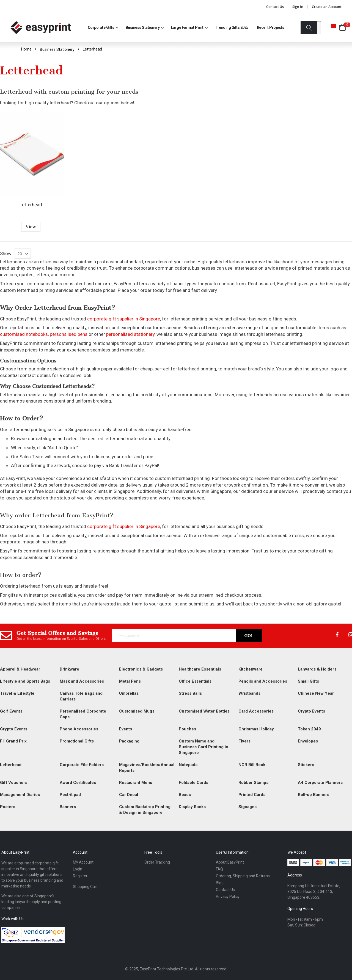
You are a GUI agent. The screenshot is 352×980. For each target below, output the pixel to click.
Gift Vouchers (14, 783)
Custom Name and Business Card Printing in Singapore (204, 747)
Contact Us (275, 7)
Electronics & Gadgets (141, 669)
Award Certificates (78, 783)
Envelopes (308, 741)
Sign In (298, 7)
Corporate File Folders (82, 765)
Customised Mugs (137, 711)
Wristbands (249, 693)
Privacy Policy (228, 897)
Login (78, 869)
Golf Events (11, 711)
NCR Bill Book (252, 765)
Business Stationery (57, 49)
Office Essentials (195, 681)
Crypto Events (311, 711)
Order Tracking (157, 862)
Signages (248, 807)
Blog (220, 883)
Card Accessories (256, 711)
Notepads (188, 765)
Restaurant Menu (136, 783)
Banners (68, 807)
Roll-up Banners (313, 795)
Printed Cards (252, 795)
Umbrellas (129, 693)
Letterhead (31, 205)
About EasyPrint (230, 862)
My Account (83, 862)
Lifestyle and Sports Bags (25, 681)
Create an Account (327, 7)
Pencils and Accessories (263, 681)
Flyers (244, 741)
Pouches (187, 729)
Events (126, 729)
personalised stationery (130, 334)
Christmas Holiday (256, 729)
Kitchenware (251, 669)
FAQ (219, 869)
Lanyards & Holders (317, 669)
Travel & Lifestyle (17, 693)
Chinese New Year (316, 693)
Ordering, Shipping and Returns (243, 876)
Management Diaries (20, 795)
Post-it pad (70, 795)
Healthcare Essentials (200, 669)
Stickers (306, 765)
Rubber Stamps (253, 783)
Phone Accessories (79, 729)
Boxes (185, 795)
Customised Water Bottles (204, 711)
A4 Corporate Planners (320, 783)
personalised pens (69, 334)
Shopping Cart (85, 887)
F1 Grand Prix (13, 741)
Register (80, 876)
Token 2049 (309, 729)
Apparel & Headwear (20, 669)
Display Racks (192, 807)
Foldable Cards (193, 783)
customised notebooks (24, 334)
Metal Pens (130, 681)
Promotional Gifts (77, 741)
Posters (8, 807)
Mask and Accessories (82, 681)
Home (26, 49)
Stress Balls (190, 693)
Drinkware (69, 669)
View (31, 227)
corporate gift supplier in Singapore (124, 319)
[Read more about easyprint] (41, 28)
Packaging (129, 741)
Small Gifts (308, 681)
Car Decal (129, 795)
